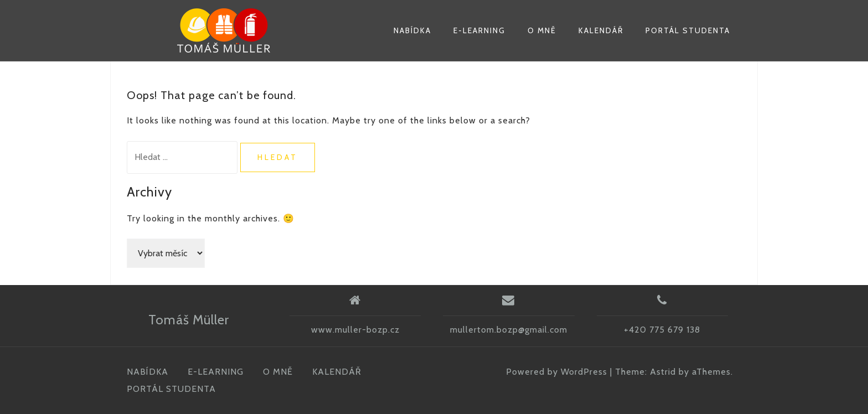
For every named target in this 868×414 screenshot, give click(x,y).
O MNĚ (542, 30)
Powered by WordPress (557, 372)
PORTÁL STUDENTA (688, 30)
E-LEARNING (479, 30)
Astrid (663, 372)
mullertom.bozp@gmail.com (509, 330)
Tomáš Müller (189, 320)
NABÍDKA (412, 30)
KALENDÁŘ (601, 30)
